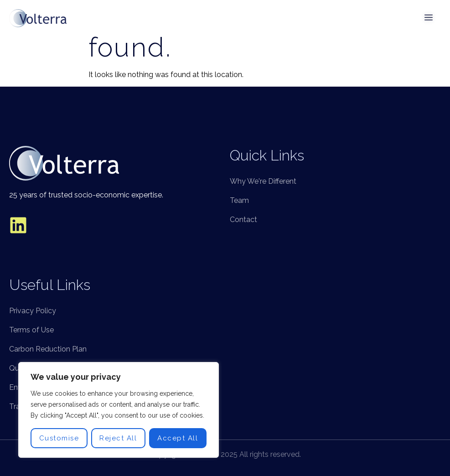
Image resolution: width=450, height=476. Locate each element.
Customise (59, 438)
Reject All (118, 438)
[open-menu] (429, 18)
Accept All (178, 438)
